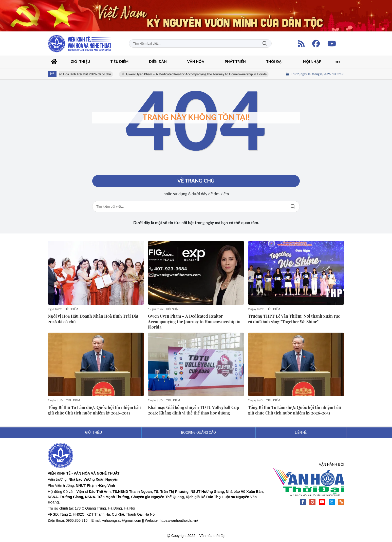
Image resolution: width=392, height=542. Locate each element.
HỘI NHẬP (173, 309)
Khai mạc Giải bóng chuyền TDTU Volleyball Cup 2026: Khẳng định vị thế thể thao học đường (194, 410)
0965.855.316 (77, 520)
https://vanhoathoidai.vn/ (179, 520)
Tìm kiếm (265, 43)
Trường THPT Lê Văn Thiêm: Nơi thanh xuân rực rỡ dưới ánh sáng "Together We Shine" (294, 319)
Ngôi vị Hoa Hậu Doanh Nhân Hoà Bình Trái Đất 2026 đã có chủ (78, 74)
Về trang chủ (196, 181)
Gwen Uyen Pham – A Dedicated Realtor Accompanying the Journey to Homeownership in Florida (208, 74)
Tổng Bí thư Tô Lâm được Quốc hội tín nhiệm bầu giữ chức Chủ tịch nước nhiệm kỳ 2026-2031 (94, 410)
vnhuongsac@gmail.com (122, 520)
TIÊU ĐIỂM (71, 309)
